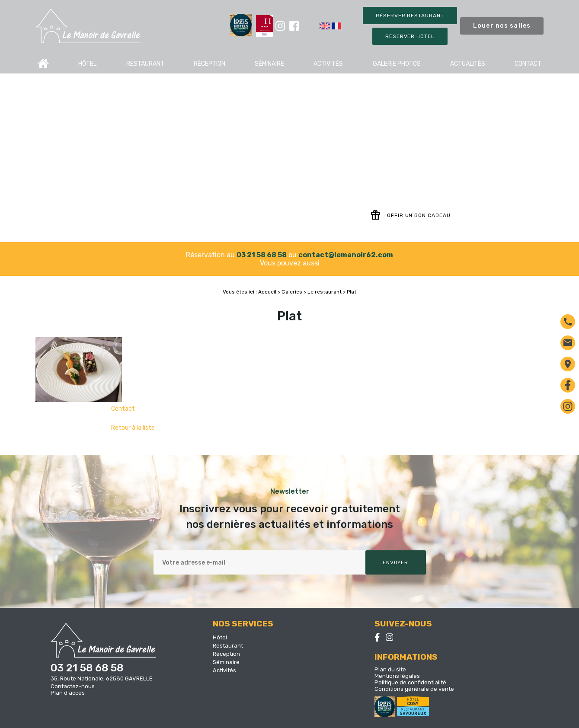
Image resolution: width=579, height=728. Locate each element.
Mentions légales (397, 676)
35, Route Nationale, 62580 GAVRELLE (102, 679)
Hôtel (87, 64)
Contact (528, 64)
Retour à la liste (133, 428)
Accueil (43, 64)
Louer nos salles (502, 26)
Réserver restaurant (410, 16)
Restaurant (145, 64)
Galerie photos (397, 64)
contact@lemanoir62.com (346, 255)
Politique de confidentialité (410, 682)
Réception (210, 64)
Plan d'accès (68, 693)
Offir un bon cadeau (410, 215)
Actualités (468, 64)
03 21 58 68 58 (262, 255)
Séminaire (269, 64)
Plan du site (390, 669)
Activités (328, 64)
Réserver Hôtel (410, 36)
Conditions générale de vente (414, 689)
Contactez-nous (73, 686)
